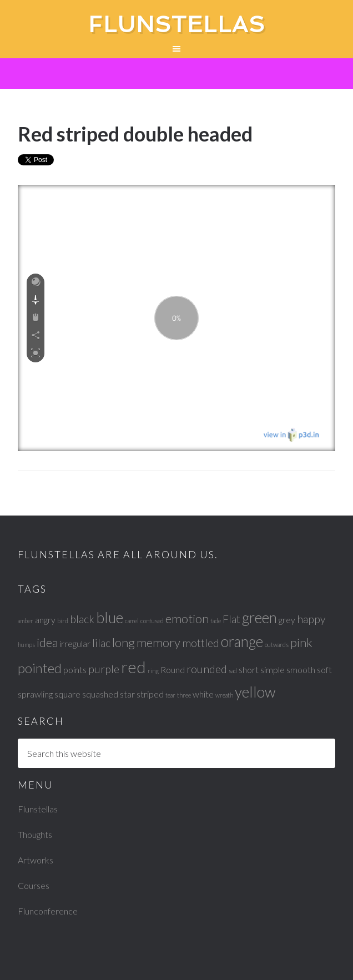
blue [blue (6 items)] (110, 618)
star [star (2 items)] (127, 694)
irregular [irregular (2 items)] (75, 643)
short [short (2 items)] (249, 670)
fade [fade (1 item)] (216, 621)
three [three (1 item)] (184, 695)
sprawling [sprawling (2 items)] (35, 694)
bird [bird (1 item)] (63, 621)
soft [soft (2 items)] (324, 670)
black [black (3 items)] (82, 619)
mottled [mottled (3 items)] (201, 643)
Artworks (36, 860)
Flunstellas (177, 24)
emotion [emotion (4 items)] (187, 618)
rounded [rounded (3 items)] (207, 669)
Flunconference (48, 911)
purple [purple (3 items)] (104, 669)
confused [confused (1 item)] (152, 621)
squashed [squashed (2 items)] (100, 694)
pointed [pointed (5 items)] (40, 668)
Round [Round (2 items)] (173, 670)
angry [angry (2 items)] (45, 620)
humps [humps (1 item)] (26, 645)
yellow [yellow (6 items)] (255, 692)
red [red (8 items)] (133, 667)
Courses (34, 885)
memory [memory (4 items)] (158, 642)
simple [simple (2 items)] (273, 670)
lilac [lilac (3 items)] (101, 643)
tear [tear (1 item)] (170, 695)
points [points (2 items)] (75, 670)
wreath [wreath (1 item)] (224, 695)
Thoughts (35, 834)
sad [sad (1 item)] (233, 671)
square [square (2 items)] (67, 694)
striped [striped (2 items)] (150, 694)
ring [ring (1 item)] (153, 671)
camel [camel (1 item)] (132, 621)
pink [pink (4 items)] (301, 642)
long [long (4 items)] (123, 642)
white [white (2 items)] (203, 694)
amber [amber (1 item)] (26, 621)
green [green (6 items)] (259, 618)
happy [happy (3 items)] (311, 619)
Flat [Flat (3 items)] (231, 619)
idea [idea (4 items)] (47, 642)
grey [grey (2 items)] (287, 620)
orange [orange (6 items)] (242, 641)
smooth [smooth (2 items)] (301, 670)
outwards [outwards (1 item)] (277, 645)
